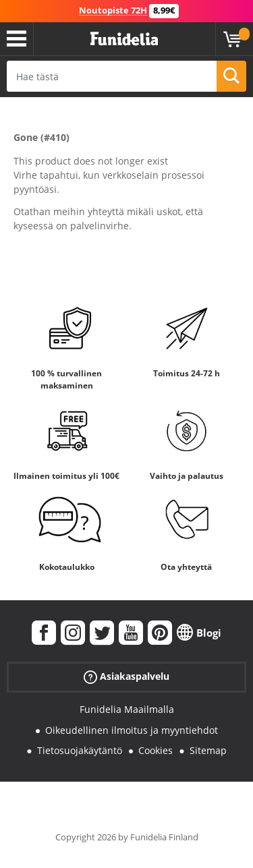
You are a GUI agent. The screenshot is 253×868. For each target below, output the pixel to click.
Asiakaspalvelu (126, 677)
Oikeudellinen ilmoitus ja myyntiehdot (132, 730)
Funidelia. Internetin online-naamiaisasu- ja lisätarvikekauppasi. (124, 39)
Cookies (156, 750)
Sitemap (208, 750)
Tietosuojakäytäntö (80, 750)
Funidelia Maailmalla (127, 709)
